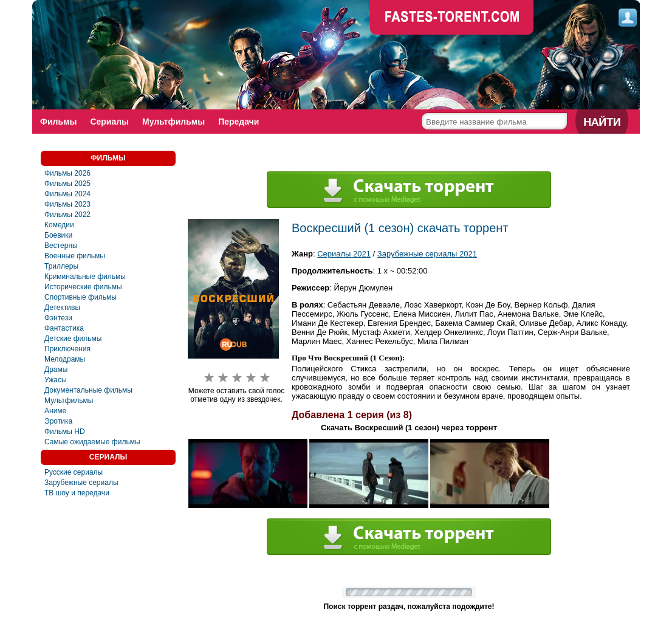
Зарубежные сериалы (81, 483)
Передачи (238, 122)
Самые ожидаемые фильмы (92, 442)
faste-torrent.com (452, 18)
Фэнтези (58, 318)
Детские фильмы (73, 339)
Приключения (67, 349)
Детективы (62, 308)
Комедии (59, 225)
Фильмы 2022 (67, 215)
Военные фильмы (75, 256)
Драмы (56, 370)
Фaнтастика (64, 328)
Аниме (55, 411)
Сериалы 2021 (344, 254)
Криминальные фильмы (85, 277)
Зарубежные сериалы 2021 (427, 254)
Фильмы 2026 (67, 173)
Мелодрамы (65, 359)
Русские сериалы (74, 472)
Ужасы (56, 380)
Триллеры (61, 266)
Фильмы (58, 122)
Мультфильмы (173, 122)
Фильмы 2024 (67, 194)
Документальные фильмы (88, 390)
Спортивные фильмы (81, 297)
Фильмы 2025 (67, 184)
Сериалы (109, 122)
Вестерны (61, 246)
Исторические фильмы (83, 287)
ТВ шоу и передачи (77, 493)
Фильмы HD (65, 432)
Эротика (58, 421)
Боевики (58, 235)
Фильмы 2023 (67, 204)
